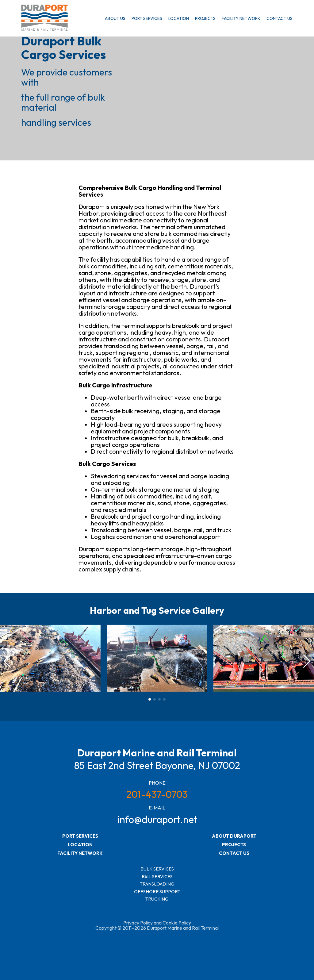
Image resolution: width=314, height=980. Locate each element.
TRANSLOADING (157, 884)
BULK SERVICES (157, 869)
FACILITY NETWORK (241, 18)
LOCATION (179, 18)
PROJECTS (205, 18)
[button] (307, 661)
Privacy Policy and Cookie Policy (157, 923)
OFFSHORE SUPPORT (157, 892)
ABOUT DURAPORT (234, 836)
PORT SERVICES (147, 18)
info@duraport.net (157, 819)
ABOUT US (115, 18)
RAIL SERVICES (157, 877)
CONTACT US (280, 18)
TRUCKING (157, 899)
